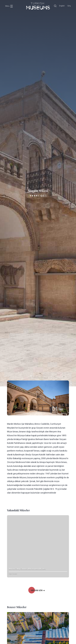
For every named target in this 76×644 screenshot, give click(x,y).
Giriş (69, 6)
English (62, 6)
